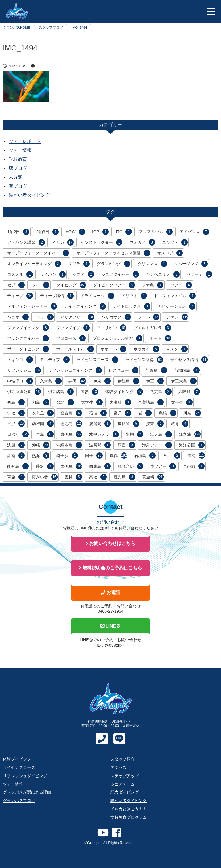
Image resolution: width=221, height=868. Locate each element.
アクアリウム (156, 232)
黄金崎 (153, 477)
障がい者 (45, 477)
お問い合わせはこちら (110, 543)
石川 (172, 456)
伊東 (102, 381)
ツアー (181, 285)
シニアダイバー (120, 274)
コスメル (20, 274)
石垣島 (145, 456)
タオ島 (153, 285)
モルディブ (55, 360)
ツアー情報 (20, 150)
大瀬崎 (120, 402)
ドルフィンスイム (175, 296)
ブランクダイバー (28, 338)
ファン (177, 317)
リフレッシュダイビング (75, 370)
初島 (16, 402)
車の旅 (194, 466)
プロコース (71, 338)
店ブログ (18, 168)
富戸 (122, 413)
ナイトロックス (132, 306)
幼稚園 (43, 424)
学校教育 (18, 159)
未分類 (16, 177)
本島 (45, 434)
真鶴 (118, 456)
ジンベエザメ (163, 274)
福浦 (196, 456)
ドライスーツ (97, 296)
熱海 (41, 456)
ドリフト (134, 296)
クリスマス (152, 264)
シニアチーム (123, 784)
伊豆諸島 (61, 392)
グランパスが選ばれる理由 (27, 792)
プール (149, 317)
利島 (41, 402)
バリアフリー (77, 317)
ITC (124, 232)
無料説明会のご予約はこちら (110, 568)
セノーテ (199, 274)
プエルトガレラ (152, 328)
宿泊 (98, 413)
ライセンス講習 (189, 360)
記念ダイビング (125, 792)
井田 (77, 381)
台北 (65, 402)
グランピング (114, 264)
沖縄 (41, 445)
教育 (180, 424)
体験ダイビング (124, 392)
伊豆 (155, 381)
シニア (83, 274)
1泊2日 (18, 232)
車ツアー (163, 466)
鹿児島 (124, 477)
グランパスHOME (17, 27)
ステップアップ (125, 776)
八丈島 (161, 392)
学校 (16, 413)
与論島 (156, 370)
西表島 (100, 466)
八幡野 (189, 392)
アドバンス (194, 232)
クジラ (79, 264)
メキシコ (20, 360)
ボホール (114, 349)
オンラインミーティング (34, 264)
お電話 (110, 592)
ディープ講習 (57, 296)
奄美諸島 (151, 402)
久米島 (51, 381)
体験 (89, 392)
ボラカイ (146, 349)
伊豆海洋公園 (24, 392)
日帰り (18, 434)
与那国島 (187, 370)
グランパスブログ (19, 801)
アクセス (119, 767)
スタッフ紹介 (123, 759)
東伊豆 (71, 434)
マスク (177, 349)
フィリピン (112, 328)
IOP (100, 232)
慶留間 (100, 424)
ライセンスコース (97, 360)
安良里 (43, 413)
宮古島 (71, 413)
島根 (168, 413)
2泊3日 (48, 232)
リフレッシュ (24, 370)
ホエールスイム (75, 349)
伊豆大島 (184, 381)
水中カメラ (104, 434)
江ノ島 (161, 434)
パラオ (18, 317)
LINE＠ (111, 626)
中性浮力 (20, 381)
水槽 (135, 434)
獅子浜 (67, 456)
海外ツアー (157, 445)
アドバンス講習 (26, 242)
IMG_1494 (79, 27)
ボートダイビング (28, 349)
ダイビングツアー (114, 285)
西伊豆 (71, 466)
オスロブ (170, 253)
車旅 (16, 477)
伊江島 (128, 381)
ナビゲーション (177, 306)
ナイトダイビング (85, 306)
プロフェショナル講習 (118, 338)
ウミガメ (142, 242)
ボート (160, 338)
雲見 (73, 477)
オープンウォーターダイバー (38, 253)
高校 (98, 477)
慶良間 (128, 424)
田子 (94, 456)
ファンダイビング (28, 328)
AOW (75, 232)
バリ (45, 317)
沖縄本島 (69, 445)
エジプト (175, 242)
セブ (16, 285)
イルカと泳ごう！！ (129, 809)
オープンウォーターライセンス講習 (113, 253)
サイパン (53, 274)
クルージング (191, 264)
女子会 (182, 402)
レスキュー (124, 370)
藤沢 (45, 466)
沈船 (16, 445)
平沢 (16, 424)
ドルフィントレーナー (32, 306)
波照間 (100, 445)
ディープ (20, 296)
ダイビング (71, 285)
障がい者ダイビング (29, 195)
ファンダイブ (73, 328)
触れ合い (130, 466)
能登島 (18, 466)
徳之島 (71, 424)
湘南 (16, 456)
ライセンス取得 (144, 360)
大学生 (92, 402)
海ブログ (18, 186)
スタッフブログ (51, 27)
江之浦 (190, 434)
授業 (155, 424)
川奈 (192, 413)
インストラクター (101, 242)
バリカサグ (116, 317)
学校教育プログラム (129, 817)
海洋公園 (192, 445)
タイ (41, 285)
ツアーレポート (25, 141)
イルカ (63, 242)
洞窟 (126, 445)
